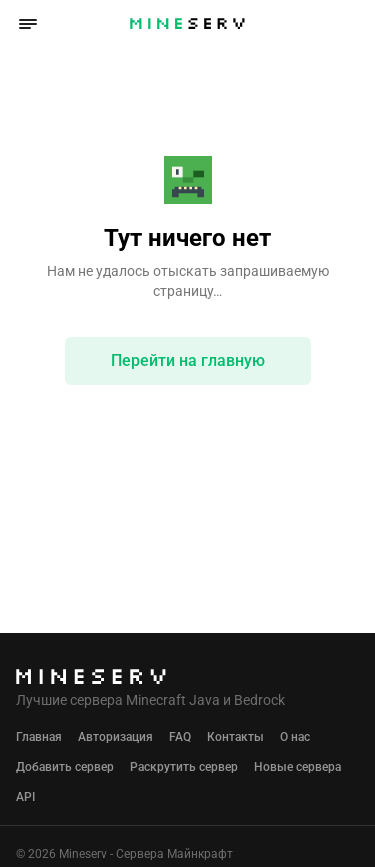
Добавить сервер (65, 767)
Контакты (235, 737)
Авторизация (115, 737)
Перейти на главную (188, 360)
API (25, 797)
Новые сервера (297, 767)
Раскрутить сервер (184, 767)
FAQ (180, 737)
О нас (295, 737)
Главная (39, 737)
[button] (28, 24)
